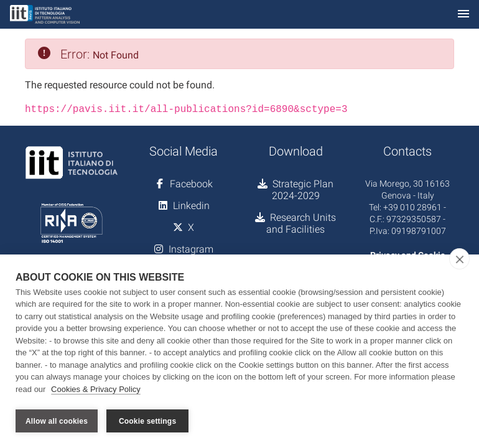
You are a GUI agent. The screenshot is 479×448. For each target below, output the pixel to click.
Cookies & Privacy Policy (96, 391)
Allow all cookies (57, 421)
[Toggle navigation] (463, 15)
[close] (459, 261)
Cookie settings (147, 421)
